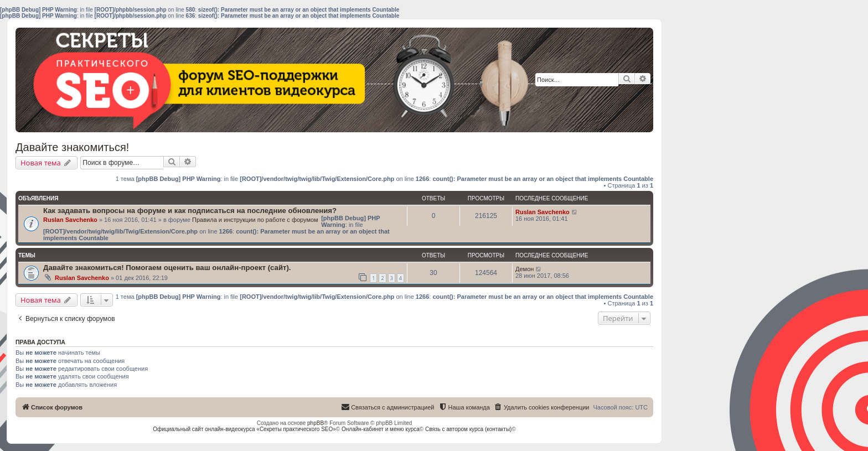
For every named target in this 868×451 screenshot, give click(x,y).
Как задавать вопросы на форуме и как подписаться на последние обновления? (190, 211)
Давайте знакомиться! (72, 147)
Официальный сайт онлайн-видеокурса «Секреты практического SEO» (244, 429)
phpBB (316, 423)
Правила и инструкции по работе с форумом (255, 220)
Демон (525, 269)
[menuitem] (542, 407)
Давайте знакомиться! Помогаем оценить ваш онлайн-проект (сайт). (167, 268)
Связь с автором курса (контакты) (468, 429)
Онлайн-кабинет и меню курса (381, 429)
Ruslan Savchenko (70, 220)
